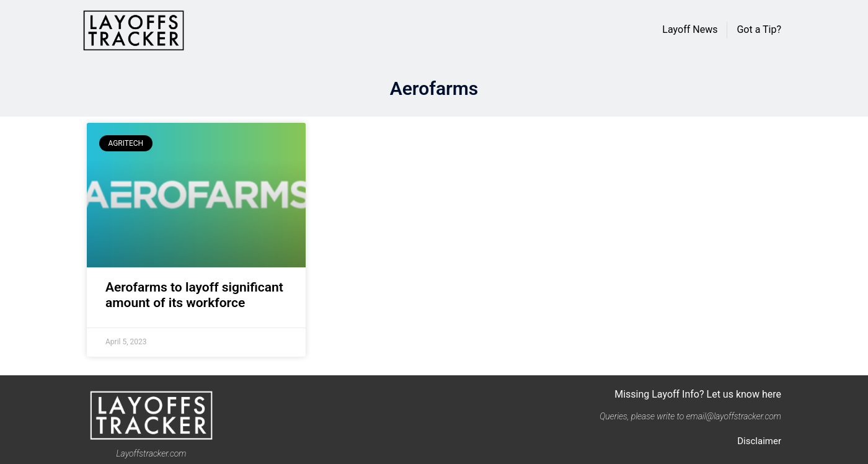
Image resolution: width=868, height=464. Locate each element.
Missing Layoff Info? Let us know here (698, 394)
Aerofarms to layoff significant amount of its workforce (194, 295)
